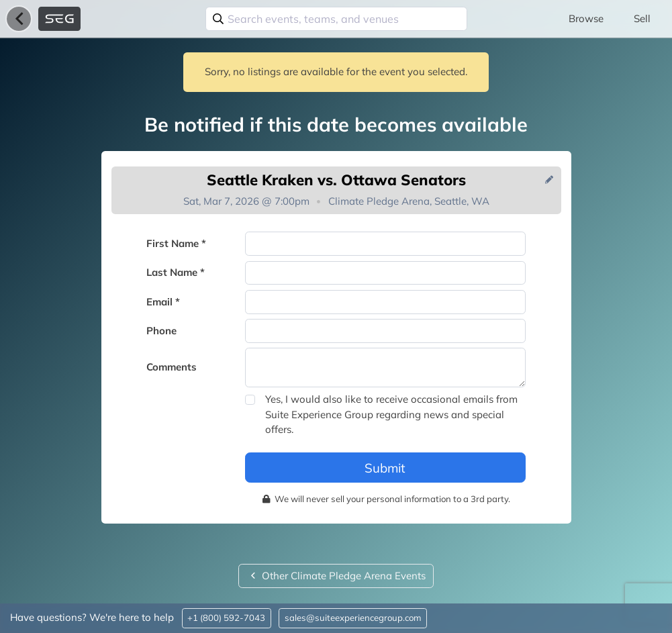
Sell (642, 18)
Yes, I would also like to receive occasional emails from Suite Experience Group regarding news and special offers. (391, 414)
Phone (161, 331)
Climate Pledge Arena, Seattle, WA (409, 201)
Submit (385, 468)
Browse (586, 18)
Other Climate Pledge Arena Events (336, 576)
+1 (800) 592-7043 (226, 618)
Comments (172, 367)
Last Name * (176, 272)
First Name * (176, 243)
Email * (163, 302)
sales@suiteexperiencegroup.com (353, 618)
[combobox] (336, 19)
